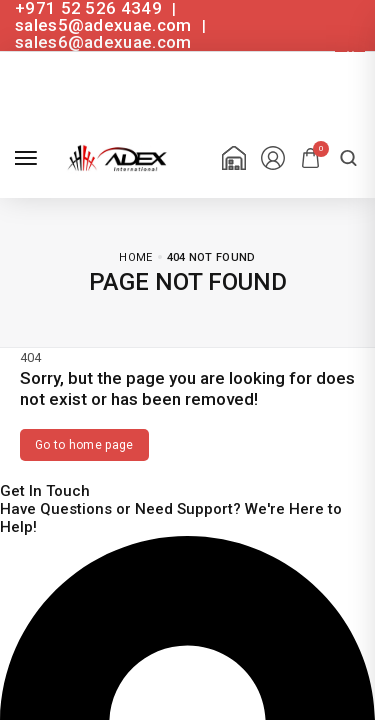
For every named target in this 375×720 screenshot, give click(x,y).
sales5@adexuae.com (105, 25)
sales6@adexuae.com (103, 42)
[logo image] (114, 156)
